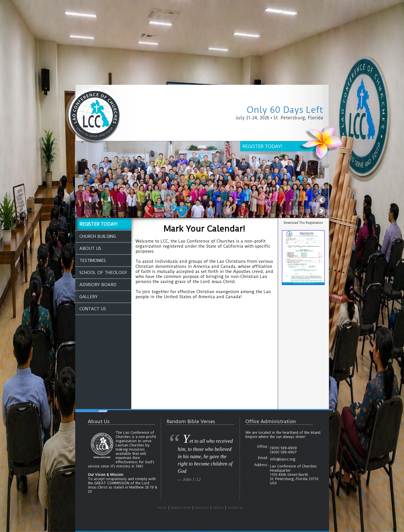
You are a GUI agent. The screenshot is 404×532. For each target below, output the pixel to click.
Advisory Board (98, 285)
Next (321, 211)
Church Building (98, 236)
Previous (321, 200)
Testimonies (93, 261)
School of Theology (103, 273)
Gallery (89, 297)
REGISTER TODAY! (98, 224)
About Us (90, 248)
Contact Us (93, 309)
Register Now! (181, 508)
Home (162, 508)
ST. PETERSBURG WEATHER (303, 307)
